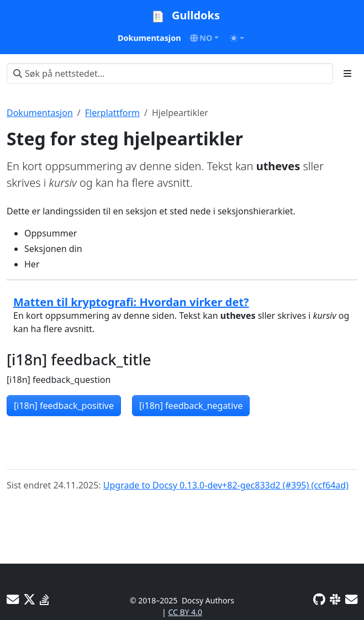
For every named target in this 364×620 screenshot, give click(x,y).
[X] (29, 599)
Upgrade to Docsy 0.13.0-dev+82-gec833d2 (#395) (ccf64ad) (226, 485)
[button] (205, 38)
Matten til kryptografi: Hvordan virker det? (131, 302)
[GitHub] (319, 599)
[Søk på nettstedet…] (170, 73)
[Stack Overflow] (44, 599)
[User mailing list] (13, 599)
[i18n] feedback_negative (191, 406)
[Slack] (335, 599)
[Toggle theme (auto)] (237, 38)
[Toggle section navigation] (347, 73)
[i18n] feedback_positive (64, 406)
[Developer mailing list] (351, 599)
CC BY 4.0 (185, 612)
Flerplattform (112, 113)
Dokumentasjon (40, 113)
